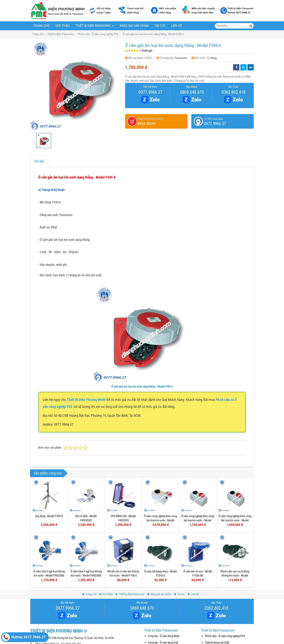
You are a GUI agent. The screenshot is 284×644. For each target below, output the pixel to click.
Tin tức (160, 26)
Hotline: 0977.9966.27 (24, 637)
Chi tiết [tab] (39, 161)
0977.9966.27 (150, 92)
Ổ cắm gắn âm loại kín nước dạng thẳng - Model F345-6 (142, 387)
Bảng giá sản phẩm (134, 26)
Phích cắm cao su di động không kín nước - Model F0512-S (235, 542)
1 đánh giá (146, 51)
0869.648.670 (192, 92)
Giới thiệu (63, 26)
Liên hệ (177, 26)
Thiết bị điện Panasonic (93, 26)
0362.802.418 (233, 92)
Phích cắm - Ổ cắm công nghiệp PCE (225, 636)
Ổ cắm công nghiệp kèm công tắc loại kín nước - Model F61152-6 (198, 520)
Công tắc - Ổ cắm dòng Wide (164, 636)
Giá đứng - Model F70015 (49, 516)
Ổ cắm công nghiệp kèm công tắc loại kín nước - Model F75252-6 (160, 520)
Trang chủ (41, 26)
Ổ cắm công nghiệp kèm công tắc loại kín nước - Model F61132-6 (235, 520)
